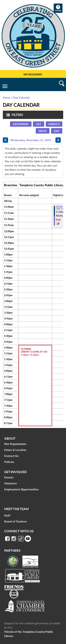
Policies (9, 462)
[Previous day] (5, 140)
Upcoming (21, 124)
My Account (33, 74)
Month (54, 124)
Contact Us (11, 456)
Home (7, 97)
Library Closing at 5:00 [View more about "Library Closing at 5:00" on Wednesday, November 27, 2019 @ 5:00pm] (34, 352)
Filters (14, 116)
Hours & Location (15, 450)
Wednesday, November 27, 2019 (31, 140)
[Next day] (58, 140)
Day (57, 131)
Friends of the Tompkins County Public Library (29, 634)
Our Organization (15, 444)
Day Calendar (21, 97)
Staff (7, 515)
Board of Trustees (16, 521)
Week (43, 131)
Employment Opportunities (21, 489)
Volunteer (11, 483)
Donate (9, 477)
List (39, 124)
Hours (59, 8)
